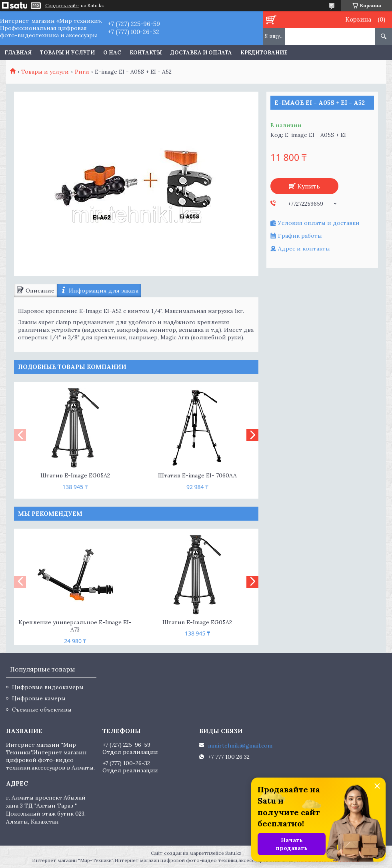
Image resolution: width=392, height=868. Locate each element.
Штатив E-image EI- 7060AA (197, 475)
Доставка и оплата (201, 53)
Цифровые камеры (39, 698)
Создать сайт (62, 6)
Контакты (146, 53)
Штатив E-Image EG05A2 (75, 475)
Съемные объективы (42, 710)
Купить (309, 186)
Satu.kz (233, 853)
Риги (82, 72)
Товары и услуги (67, 53)
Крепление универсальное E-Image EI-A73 (75, 626)
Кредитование (264, 53)
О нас (112, 53)
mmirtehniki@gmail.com (240, 746)
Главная (18, 53)
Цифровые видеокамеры (48, 687)
